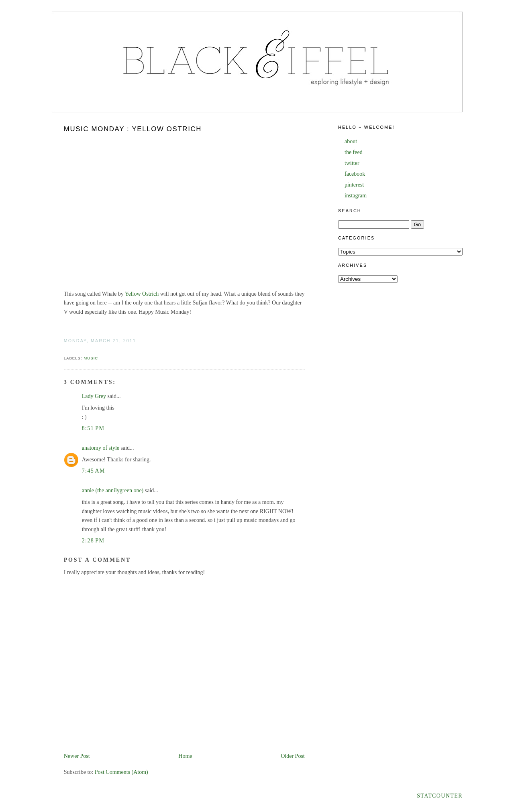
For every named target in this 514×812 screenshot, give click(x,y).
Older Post (293, 756)
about (351, 141)
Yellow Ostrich (142, 294)
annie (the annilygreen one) (113, 490)
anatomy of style (101, 448)
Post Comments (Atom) (121, 772)
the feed (354, 152)
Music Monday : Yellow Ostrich (133, 129)
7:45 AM (94, 471)
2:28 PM (93, 541)
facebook (355, 174)
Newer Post (77, 756)
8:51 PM (93, 428)
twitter (352, 163)
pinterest (354, 185)
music (91, 358)
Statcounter (440, 796)
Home (185, 756)
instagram (356, 196)
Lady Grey (94, 396)
